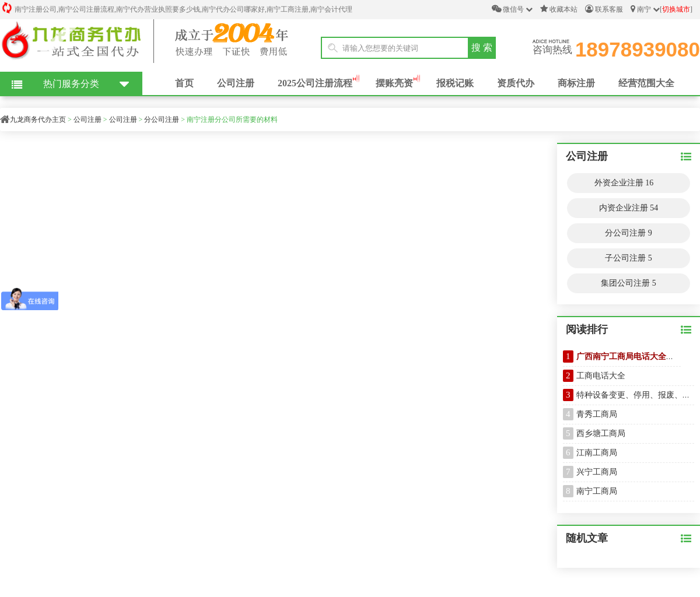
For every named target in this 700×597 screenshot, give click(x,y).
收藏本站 (559, 9)
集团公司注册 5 (629, 283)
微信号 (512, 9)
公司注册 (236, 83)
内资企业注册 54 (629, 208)
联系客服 (604, 9)
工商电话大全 (601, 376)
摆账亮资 (394, 83)
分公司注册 (162, 120)
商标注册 (576, 83)
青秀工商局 (597, 414)
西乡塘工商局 (601, 433)
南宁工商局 (597, 491)
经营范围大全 (646, 83)
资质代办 (516, 83)
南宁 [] (661, 9)
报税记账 (455, 83)
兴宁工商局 (597, 472)
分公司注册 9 (629, 233)
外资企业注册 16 (624, 183)
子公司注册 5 (629, 258)
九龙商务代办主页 (38, 120)
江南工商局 (597, 453)
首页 (184, 83)
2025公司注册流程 (315, 83)
